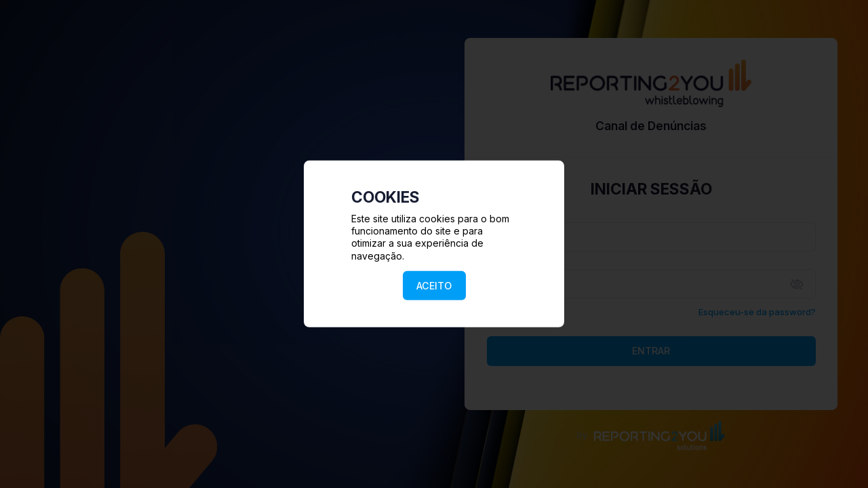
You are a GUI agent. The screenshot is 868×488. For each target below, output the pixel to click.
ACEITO (434, 286)
